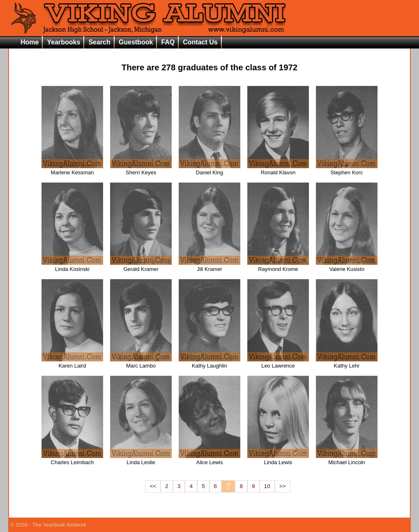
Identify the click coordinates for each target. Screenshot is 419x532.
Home (30, 42)
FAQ (168, 42)
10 (267, 486)
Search (99, 42)
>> (283, 486)
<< (153, 486)
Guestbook (136, 42)
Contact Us (200, 42)
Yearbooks (63, 42)
